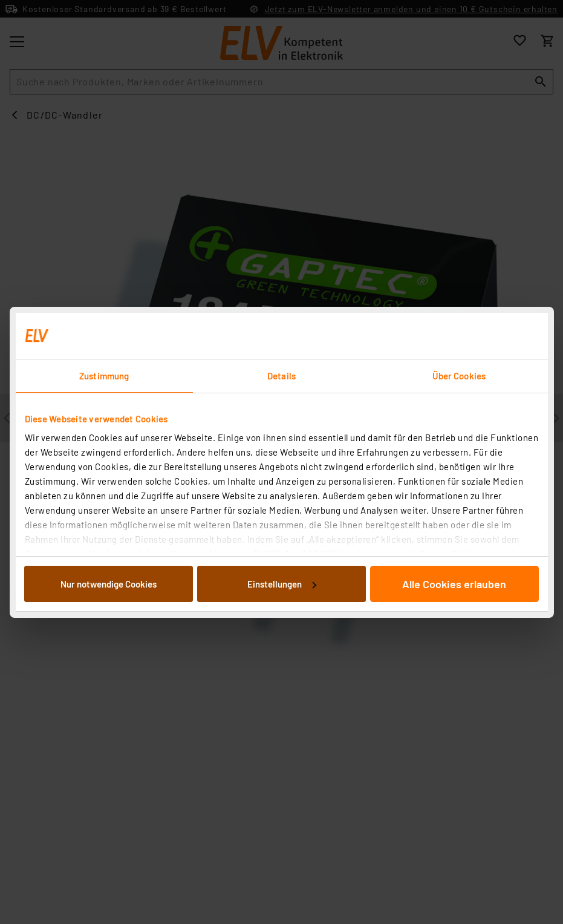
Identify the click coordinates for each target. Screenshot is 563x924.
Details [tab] (281, 376)
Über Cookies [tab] (459, 376)
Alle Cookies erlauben (454, 584)
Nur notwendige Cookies (109, 584)
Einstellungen (282, 584)
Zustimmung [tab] (104, 376)
